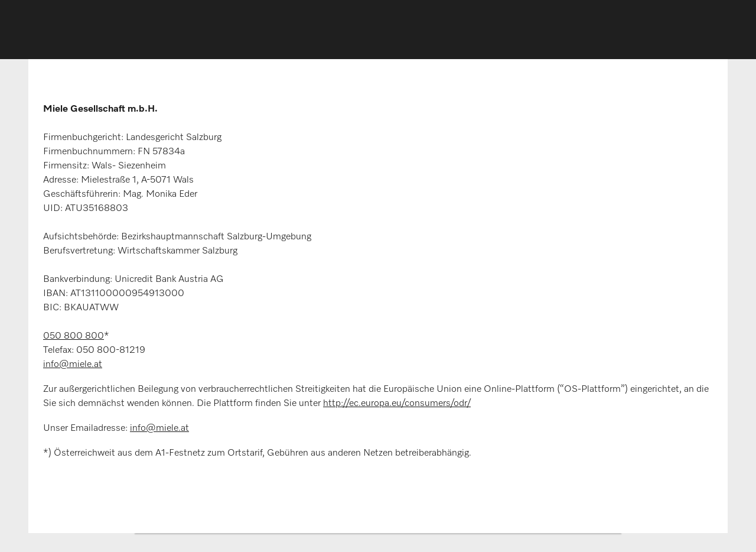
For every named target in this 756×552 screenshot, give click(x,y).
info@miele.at (73, 365)
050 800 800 (74, 336)
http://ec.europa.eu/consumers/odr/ (397, 404)
